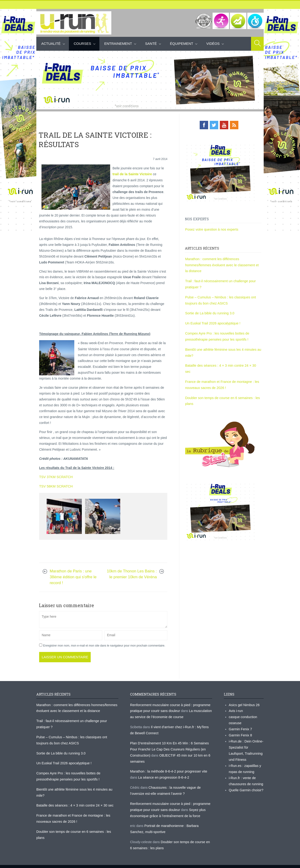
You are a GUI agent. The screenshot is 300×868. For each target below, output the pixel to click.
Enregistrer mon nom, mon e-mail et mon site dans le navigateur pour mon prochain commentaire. (104, 644)
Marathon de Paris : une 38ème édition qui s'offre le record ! (73, 576)
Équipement (182, 44)
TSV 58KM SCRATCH (55, 485)
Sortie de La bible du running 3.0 (209, 311)
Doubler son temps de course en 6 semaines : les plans (77, 827)
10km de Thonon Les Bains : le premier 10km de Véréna (132, 573)
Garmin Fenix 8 (240, 733)
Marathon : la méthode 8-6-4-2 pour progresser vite (167, 768)
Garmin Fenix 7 (240, 727)
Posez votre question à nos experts (211, 229)
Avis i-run (236, 709)
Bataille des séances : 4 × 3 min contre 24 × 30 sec (222, 362)
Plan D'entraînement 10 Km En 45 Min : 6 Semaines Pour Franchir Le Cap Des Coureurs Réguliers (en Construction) (168, 747)
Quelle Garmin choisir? (245, 786)
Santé (151, 44)
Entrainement (118, 44)
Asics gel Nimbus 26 (244, 704)
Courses (82, 44)
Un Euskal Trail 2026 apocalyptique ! (212, 321)
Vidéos (213, 44)
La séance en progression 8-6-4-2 (163, 774)
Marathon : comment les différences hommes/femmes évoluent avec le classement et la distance (222, 264)
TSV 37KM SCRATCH (55, 476)
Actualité (51, 44)
